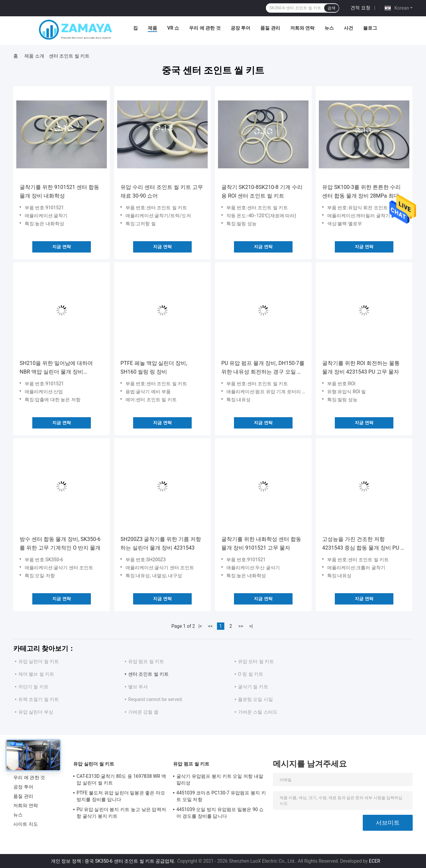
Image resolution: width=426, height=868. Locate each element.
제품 (152, 28)
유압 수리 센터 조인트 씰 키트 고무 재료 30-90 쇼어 (162, 191)
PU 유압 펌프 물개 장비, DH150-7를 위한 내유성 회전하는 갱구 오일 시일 (263, 368)
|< (200, 626)
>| (251, 626)
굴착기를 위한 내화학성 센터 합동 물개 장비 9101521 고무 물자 (261, 543)
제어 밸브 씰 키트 (36, 674)
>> (241, 626)
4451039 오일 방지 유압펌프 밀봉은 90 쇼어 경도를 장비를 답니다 (220, 813)
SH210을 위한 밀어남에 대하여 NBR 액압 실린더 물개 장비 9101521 (56, 368)
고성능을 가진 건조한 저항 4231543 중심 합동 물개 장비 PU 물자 (364, 544)
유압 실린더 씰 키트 (39, 661)
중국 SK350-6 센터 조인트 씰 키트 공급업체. (130, 861)
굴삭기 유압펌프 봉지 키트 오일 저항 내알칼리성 (220, 780)
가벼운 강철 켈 (143, 712)
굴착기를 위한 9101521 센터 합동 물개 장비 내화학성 (59, 191)
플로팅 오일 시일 (255, 699)
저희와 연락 (302, 28)
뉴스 (329, 28)
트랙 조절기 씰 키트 (39, 699)
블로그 (370, 28)
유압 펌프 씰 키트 (146, 661)
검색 (331, 8)
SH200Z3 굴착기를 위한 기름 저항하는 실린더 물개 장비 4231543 (161, 543)
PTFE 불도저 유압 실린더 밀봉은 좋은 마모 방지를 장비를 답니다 (121, 796)
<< (210, 626)
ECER (374, 861)
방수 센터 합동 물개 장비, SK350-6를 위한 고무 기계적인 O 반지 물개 (60, 543)
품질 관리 (270, 28)
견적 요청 (360, 8)
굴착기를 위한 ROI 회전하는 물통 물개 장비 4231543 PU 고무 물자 (361, 367)
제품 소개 (34, 56)
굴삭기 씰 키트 (253, 687)
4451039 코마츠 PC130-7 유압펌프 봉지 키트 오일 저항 (221, 796)
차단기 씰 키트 (33, 687)
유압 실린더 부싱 (36, 712)
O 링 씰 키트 (251, 674)
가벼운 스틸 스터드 (258, 712)
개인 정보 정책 (66, 861)
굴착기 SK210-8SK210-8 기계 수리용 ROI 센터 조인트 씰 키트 (262, 191)
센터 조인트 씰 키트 (148, 674)
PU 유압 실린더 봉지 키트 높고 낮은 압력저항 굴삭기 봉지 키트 (121, 813)
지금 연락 (61, 247)
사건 (348, 28)
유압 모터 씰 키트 (256, 661)
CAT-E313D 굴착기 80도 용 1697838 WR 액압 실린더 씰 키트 (121, 780)
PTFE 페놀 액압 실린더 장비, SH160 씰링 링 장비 (154, 367)
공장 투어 (240, 28)
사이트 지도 (26, 824)
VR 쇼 (173, 28)
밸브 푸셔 (138, 687)
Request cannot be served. (156, 699)
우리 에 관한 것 (205, 28)
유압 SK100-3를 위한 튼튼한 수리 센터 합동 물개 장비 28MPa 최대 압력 (364, 192)
